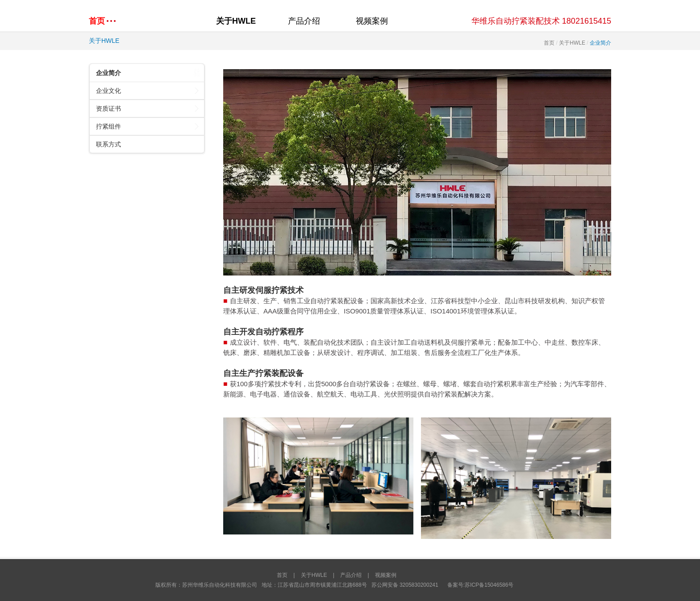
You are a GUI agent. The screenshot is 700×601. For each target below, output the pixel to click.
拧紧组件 (148, 126)
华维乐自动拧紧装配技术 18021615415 (541, 21)
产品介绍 (304, 21)
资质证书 (148, 108)
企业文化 (148, 90)
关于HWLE (236, 21)
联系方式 (108, 144)
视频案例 (372, 21)
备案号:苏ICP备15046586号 (481, 585)
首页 (549, 43)
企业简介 (148, 73)
